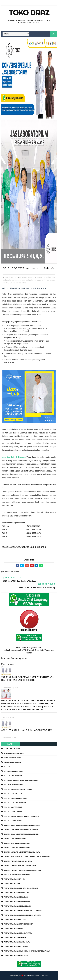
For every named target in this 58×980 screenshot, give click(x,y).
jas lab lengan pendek (13, 776)
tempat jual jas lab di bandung (16, 893)
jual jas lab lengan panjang (15, 798)
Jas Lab (22, 280)
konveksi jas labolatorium (15, 839)
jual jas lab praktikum (13, 807)
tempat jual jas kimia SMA (14, 879)
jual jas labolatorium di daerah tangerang (21, 816)
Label (10, 744)
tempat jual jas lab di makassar (17, 902)
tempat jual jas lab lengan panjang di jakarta (23, 911)
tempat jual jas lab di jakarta (16, 897)
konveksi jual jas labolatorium (17, 848)
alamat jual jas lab (44, 277)
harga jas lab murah (12, 762)
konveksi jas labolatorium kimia (17, 843)
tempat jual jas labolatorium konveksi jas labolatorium (27, 951)
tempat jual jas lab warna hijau (17, 942)
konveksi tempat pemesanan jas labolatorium (22, 870)
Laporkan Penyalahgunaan (14, 658)
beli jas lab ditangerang (14, 753)
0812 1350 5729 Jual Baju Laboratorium (27, 730)
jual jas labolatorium (13, 812)
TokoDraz (30, 975)
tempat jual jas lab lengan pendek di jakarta (22, 915)
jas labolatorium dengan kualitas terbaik (21, 780)
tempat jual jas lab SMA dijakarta (18, 933)
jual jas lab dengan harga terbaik (18, 789)
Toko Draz (29, 13)
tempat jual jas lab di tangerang (17, 906)
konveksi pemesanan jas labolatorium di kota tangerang (27, 857)
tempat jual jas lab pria (14, 929)
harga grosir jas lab (12, 758)
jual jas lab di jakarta (13, 794)
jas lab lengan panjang (34, 280)
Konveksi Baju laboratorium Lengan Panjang (22, 825)
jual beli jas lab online (18, 283)
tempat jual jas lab (12, 884)
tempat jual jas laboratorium (16, 956)
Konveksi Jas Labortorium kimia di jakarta (21, 830)
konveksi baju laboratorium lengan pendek (21, 834)
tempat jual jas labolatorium (16, 947)
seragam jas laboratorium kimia (17, 875)
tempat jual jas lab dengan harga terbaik (21, 888)
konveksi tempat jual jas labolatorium (20, 866)
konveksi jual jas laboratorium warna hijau (22, 852)
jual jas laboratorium (13, 821)
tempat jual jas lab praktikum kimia (18, 924)
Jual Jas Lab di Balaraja (14, 457)
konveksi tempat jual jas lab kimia (18, 861)
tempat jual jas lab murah (15, 920)
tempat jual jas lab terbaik (15, 938)
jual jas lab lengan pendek (15, 803)
